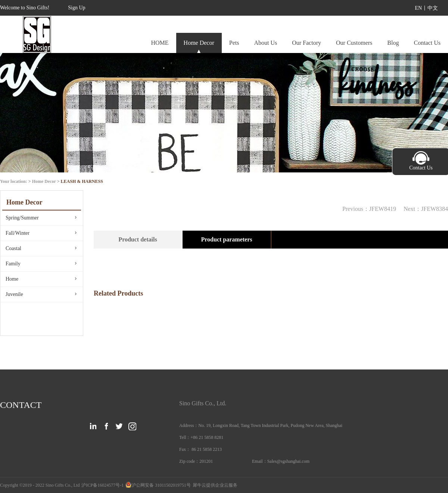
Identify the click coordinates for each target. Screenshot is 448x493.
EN (418, 8)
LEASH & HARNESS (82, 181)
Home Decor (44, 181)
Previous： (369, 209)
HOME (160, 43)
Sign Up (77, 8)
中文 (433, 8)
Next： (426, 209)
